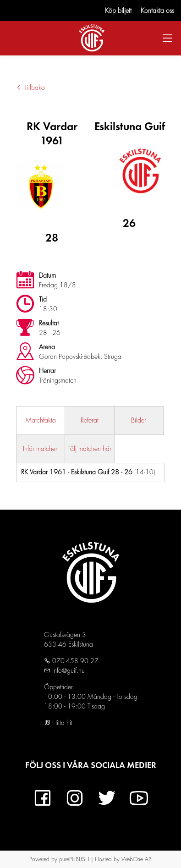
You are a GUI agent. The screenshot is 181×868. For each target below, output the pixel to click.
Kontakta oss (157, 11)
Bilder (139, 420)
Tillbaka (30, 88)
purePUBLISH (74, 859)
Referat (90, 420)
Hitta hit (58, 723)
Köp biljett (118, 11)
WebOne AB (137, 859)
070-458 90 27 (74, 661)
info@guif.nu (68, 670)
